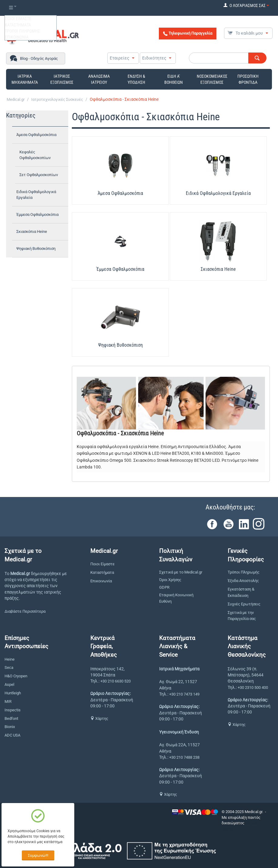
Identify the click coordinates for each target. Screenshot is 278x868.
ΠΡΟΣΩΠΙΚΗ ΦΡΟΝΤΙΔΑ (248, 79)
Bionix (10, 727)
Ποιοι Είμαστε (102, 564)
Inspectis (13, 710)
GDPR (164, 587)
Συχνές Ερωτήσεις (244, 604)
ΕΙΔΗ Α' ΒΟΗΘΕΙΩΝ (174, 79)
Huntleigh (13, 693)
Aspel (9, 684)
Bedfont (11, 718)
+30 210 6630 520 (116, 681)
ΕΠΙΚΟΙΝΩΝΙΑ (17, 37)
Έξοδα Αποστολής (243, 581)
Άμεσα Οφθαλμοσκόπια (36, 135)
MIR (8, 701)
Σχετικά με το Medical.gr (181, 572)
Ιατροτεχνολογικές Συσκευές (57, 99)
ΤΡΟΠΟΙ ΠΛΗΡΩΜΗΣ (22, 31)
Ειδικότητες (154, 58)
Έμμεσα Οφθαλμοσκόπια (37, 214)
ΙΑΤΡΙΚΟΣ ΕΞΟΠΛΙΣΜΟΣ (62, 79)
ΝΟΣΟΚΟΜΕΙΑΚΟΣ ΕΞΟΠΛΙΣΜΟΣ (212, 79)
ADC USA (12, 735)
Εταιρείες (120, 58)
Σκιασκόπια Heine (32, 231)
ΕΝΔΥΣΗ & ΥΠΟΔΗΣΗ (136, 79)
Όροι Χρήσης (170, 580)
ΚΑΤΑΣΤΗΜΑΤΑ (18, 25)
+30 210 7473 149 (184, 694)
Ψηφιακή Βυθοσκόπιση (36, 248)
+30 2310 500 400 (253, 688)
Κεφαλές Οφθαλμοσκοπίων (35, 155)
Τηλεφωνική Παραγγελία (188, 33)
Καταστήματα (102, 572)
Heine (10, 659)
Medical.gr (16, 99)
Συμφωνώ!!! (38, 855)
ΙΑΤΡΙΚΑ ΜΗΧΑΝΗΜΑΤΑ (25, 79)
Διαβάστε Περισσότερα (25, 611)
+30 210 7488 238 (184, 757)
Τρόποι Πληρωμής (244, 572)
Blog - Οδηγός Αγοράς (39, 58)
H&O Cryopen (16, 676)
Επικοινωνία (101, 581)
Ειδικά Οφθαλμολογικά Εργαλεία (36, 195)
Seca (9, 667)
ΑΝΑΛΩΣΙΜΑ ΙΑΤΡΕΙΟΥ (99, 79)
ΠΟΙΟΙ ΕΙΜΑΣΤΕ (18, 19)
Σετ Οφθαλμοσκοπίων (39, 175)
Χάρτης (99, 718)
